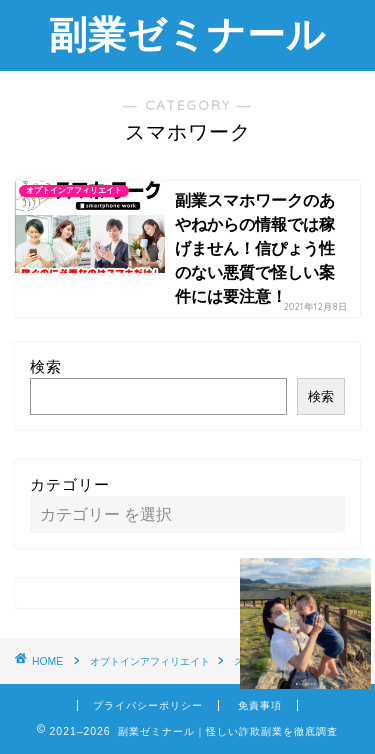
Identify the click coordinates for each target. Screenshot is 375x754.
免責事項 (260, 705)
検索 (46, 366)
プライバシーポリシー (148, 705)
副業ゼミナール (187, 34)
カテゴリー (70, 484)
